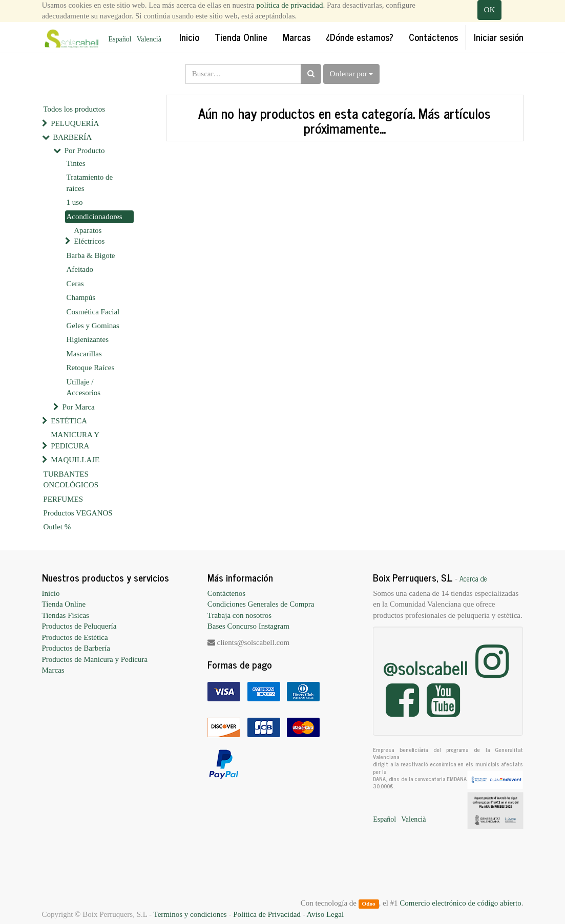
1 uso (75, 202)
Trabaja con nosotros (239, 615)
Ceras (75, 284)
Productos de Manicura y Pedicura (95, 659)
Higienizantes (88, 339)
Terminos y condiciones (190, 914)
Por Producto (85, 151)
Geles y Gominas (93, 326)
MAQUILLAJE (75, 460)
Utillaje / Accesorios (84, 387)
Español (120, 39)
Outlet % (57, 527)
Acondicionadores (95, 217)
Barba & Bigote (91, 255)
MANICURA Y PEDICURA (75, 440)
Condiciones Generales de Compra (261, 604)
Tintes (76, 163)
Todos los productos (75, 109)
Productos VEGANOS (78, 513)
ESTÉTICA (69, 421)
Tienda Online (64, 604)
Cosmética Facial (93, 312)
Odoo (368, 904)
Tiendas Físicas (66, 615)
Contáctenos (226, 593)
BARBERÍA (72, 137)
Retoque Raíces (91, 368)
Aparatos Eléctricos (89, 236)
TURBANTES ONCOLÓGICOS (71, 479)
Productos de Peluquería (79, 626)
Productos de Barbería (76, 648)
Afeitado (80, 269)
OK (490, 10)
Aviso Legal (325, 914)
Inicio (51, 593)
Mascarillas (84, 354)
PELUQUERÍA (75, 123)
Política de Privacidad (267, 914)
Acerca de (473, 578)
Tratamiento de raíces (90, 182)
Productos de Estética (75, 637)
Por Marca (79, 407)
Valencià (149, 39)
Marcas (53, 670)
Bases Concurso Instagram (248, 626)
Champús (81, 297)
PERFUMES (64, 499)
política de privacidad (290, 5)
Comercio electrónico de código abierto (460, 903)
